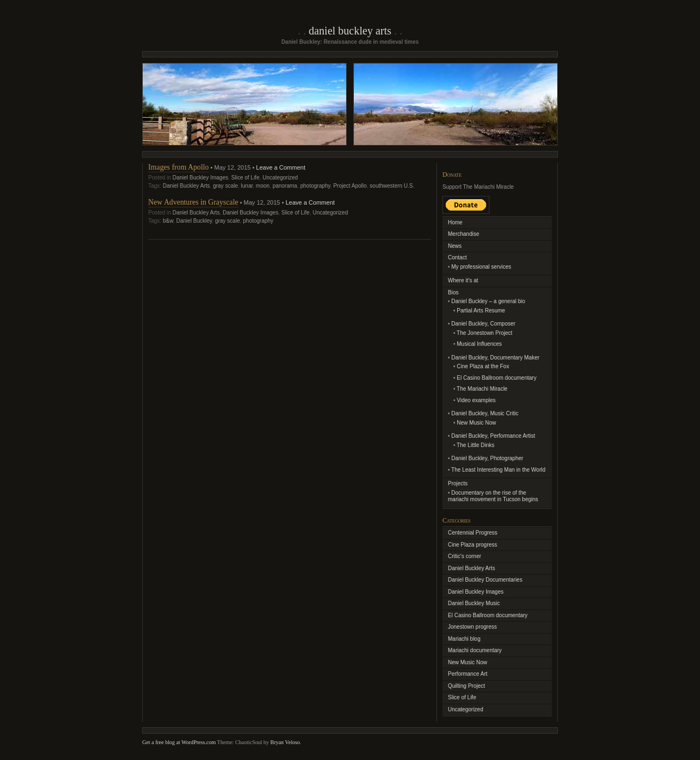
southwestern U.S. (392, 186)
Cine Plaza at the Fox (483, 366)
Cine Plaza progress (472, 545)
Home (455, 222)
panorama (285, 186)
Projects (458, 483)
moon (263, 186)
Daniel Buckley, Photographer (487, 458)
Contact (457, 257)
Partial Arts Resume (481, 311)
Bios (453, 292)
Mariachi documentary (475, 650)
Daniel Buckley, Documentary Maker (495, 358)
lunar (247, 186)
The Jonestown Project (485, 333)
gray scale (225, 186)
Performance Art (468, 674)
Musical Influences (479, 344)
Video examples (476, 400)
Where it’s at (463, 280)
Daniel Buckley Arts (350, 31)
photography (315, 186)
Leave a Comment (281, 167)
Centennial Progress (473, 533)
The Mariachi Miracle (482, 389)
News (455, 246)
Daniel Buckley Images (200, 178)
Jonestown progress (472, 627)
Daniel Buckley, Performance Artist (493, 436)
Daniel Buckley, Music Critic (485, 413)
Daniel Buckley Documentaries (485, 580)
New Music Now (476, 423)
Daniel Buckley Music (474, 603)
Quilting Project (466, 686)
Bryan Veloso (285, 742)
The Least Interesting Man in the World (498, 470)
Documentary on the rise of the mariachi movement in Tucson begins (493, 496)
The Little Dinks (476, 445)
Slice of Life (246, 178)
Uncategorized (280, 178)
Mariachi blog (464, 639)
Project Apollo (350, 186)
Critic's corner (465, 556)
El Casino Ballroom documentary (497, 378)
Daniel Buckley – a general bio (488, 301)
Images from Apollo (179, 167)
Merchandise (463, 234)
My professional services (481, 267)
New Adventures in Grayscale (193, 202)
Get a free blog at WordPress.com (179, 742)
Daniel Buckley (194, 221)
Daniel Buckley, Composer (483, 324)
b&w (168, 221)
